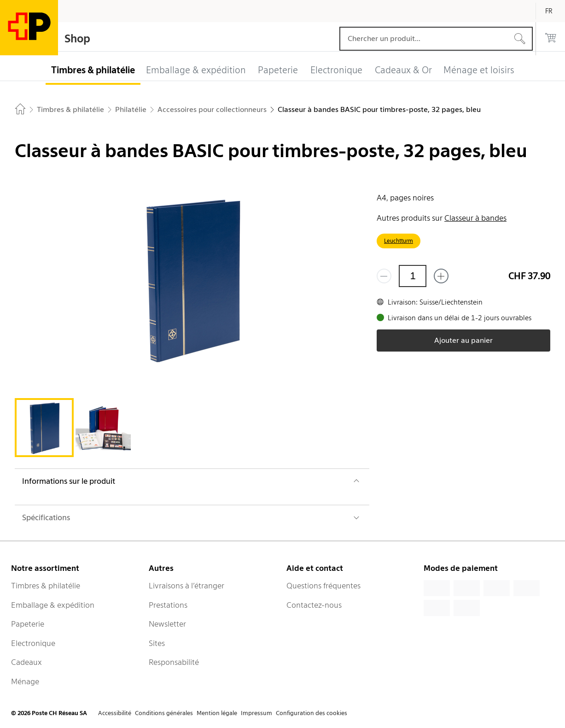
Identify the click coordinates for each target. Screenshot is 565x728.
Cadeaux (26, 662)
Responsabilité (174, 662)
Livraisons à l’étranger (186, 586)
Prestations (168, 605)
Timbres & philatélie (46, 586)
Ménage (25, 681)
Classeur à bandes (475, 218)
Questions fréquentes (323, 586)
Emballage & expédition (53, 605)
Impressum (256, 713)
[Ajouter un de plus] (441, 276)
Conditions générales (164, 713)
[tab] (44, 428)
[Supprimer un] (384, 276)
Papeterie (28, 624)
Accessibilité (115, 713)
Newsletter (167, 624)
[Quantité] (413, 276)
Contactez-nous (314, 605)
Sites (157, 643)
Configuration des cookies (312, 713)
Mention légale (217, 713)
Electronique (33, 643)
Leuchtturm (399, 241)
